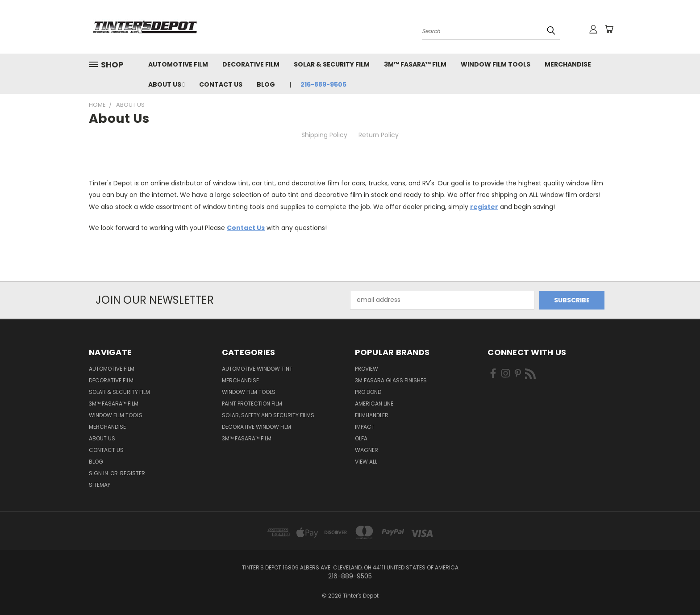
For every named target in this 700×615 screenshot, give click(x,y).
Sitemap (100, 485)
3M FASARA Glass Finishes (391, 380)
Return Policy (379, 135)
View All (366, 462)
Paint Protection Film (252, 404)
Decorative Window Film (256, 427)
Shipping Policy (324, 135)
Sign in (99, 473)
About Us (167, 84)
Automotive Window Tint (257, 369)
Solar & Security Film (332, 64)
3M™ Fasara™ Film (415, 64)
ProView (367, 369)
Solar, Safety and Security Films (268, 415)
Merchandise (568, 64)
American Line (374, 404)
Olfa (361, 438)
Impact (365, 427)
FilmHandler (372, 415)
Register (133, 473)
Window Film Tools (496, 64)
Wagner (367, 450)
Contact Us (221, 84)
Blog (266, 84)
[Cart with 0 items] (609, 29)
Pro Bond (368, 392)
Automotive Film (178, 64)
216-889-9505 (323, 84)
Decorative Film (251, 64)
